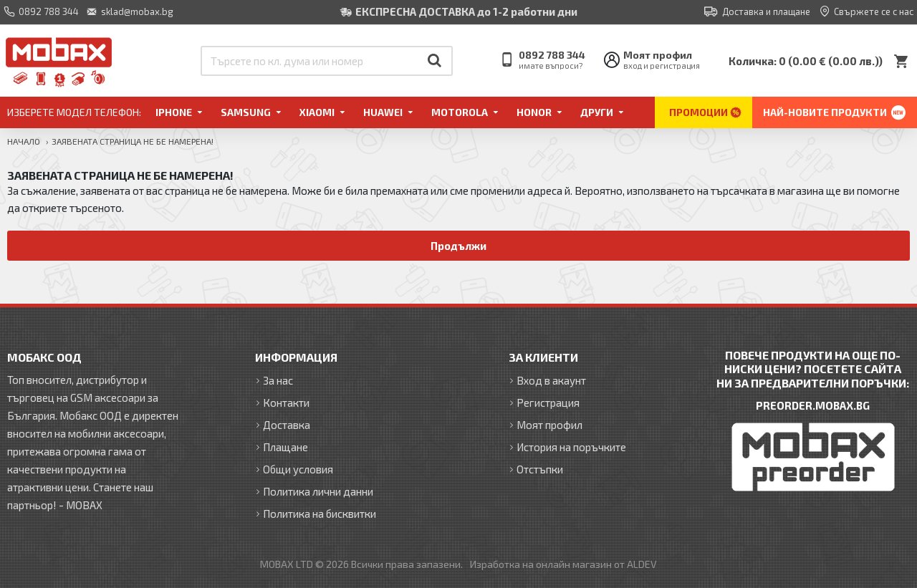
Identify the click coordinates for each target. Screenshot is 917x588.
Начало (24, 141)
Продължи (459, 246)
